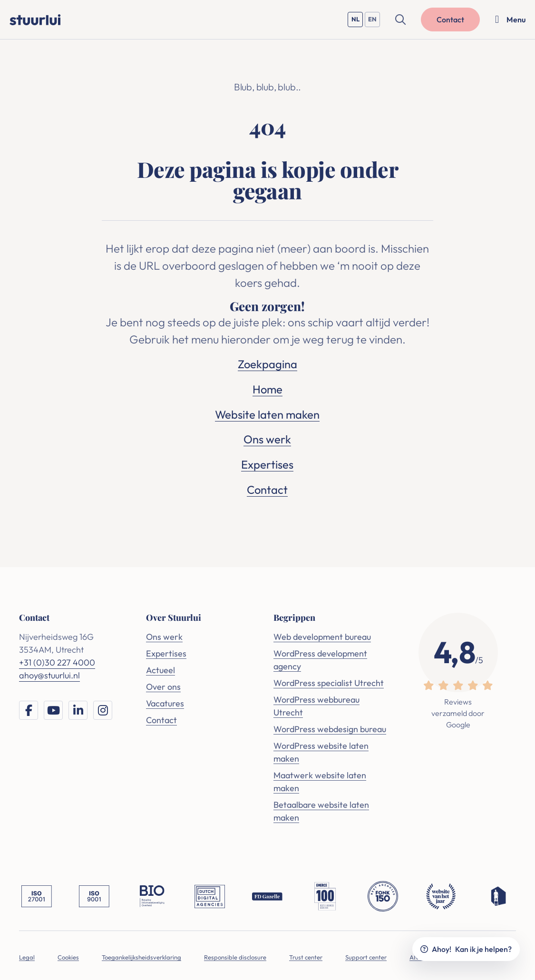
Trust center (306, 955)
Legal (27, 955)
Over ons (163, 685)
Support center (366, 955)
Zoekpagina (267, 364)
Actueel (160, 668)
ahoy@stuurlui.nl (49, 673)
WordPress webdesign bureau (330, 727)
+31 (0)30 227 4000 (57, 661)
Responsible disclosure (235, 955)
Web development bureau (322, 635)
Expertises (267, 463)
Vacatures (165, 701)
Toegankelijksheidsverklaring (141, 955)
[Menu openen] (510, 20)
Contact (267, 488)
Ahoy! (466, 949)
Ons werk (267, 438)
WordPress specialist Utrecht (329, 681)
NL (357, 21)
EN (374, 21)
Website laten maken (267, 413)
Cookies (68, 955)
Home (267, 389)
